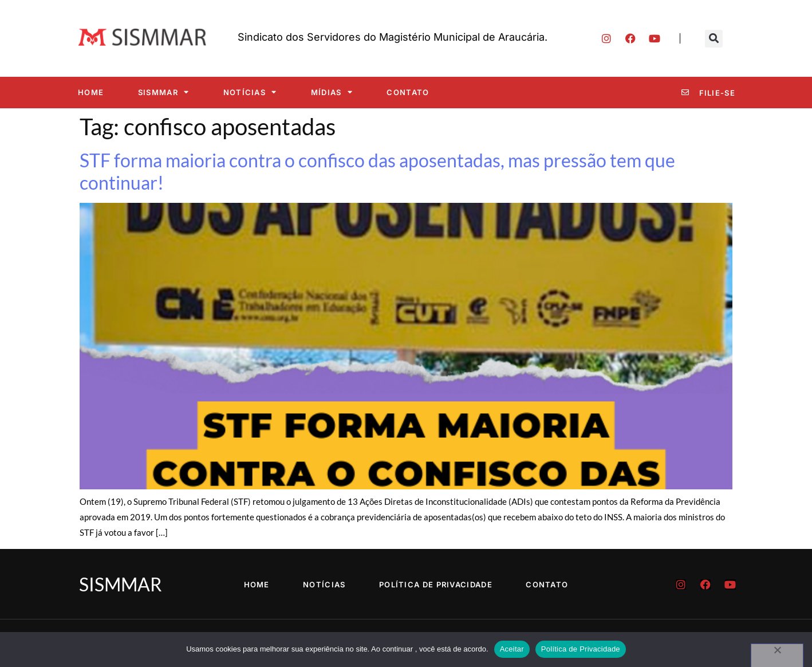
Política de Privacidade (436, 584)
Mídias (332, 92)
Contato (408, 92)
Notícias (250, 92)
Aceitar (512, 649)
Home (91, 92)
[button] (714, 39)
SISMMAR (163, 92)
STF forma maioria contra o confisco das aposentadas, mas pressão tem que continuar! (377, 171)
